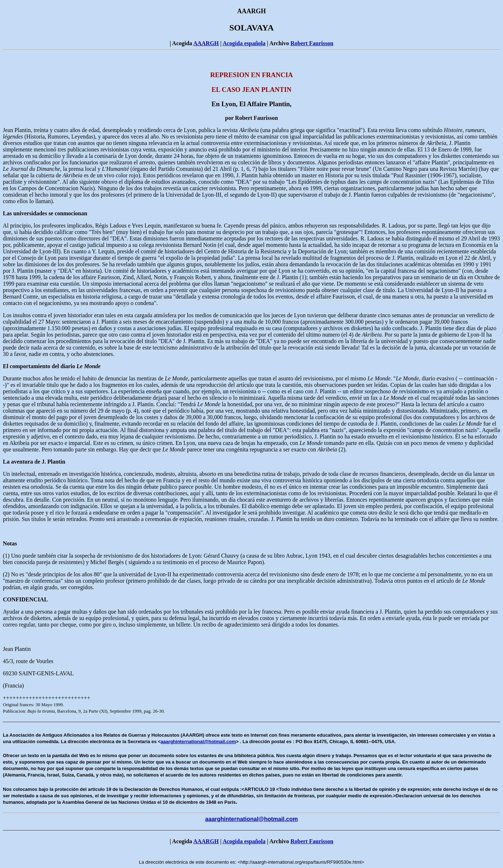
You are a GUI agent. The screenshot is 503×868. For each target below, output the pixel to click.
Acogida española (244, 43)
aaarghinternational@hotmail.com (198, 742)
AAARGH (206, 43)
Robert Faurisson (312, 43)
